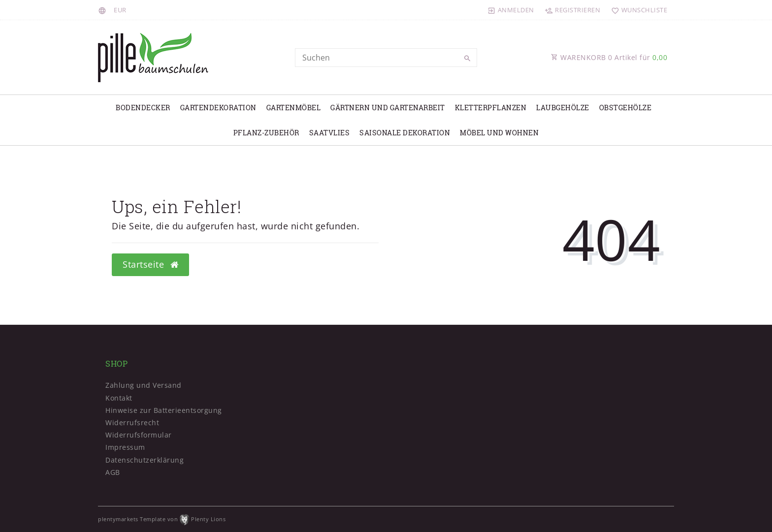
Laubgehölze (563, 108)
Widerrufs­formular (139, 435)
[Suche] (467, 59)
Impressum (125, 447)
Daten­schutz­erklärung (145, 460)
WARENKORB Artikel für (609, 57)
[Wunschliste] (637, 10)
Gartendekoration (218, 108)
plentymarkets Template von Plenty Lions (162, 519)
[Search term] (386, 58)
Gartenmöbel (294, 108)
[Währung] (120, 10)
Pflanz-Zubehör (266, 133)
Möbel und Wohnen (499, 133)
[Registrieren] (573, 10)
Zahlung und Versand (144, 385)
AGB (113, 472)
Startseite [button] (150, 264)
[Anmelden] (511, 10)
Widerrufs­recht (132, 422)
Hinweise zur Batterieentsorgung (164, 410)
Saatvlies (330, 133)
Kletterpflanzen (491, 108)
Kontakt (119, 398)
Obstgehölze (626, 108)
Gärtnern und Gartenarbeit (388, 108)
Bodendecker (143, 108)
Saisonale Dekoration (405, 133)
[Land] (104, 10)
